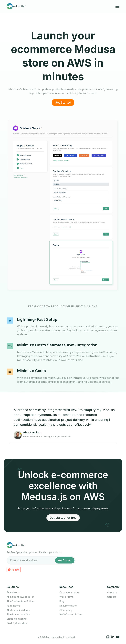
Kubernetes (13, 606)
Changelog (66, 610)
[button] (117, 6)
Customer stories (69, 592)
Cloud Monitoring (17, 619)
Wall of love (66, 597)
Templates (13, 592)
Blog (62, 601)
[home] (16, 6)
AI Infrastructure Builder (21, 601)
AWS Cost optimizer (71, 614)
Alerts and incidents (18, 610)
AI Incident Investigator (20, 597)
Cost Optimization (17, 623)
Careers (112, 597)
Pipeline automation (18, 614)
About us (112, 592)
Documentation (68, 606)
